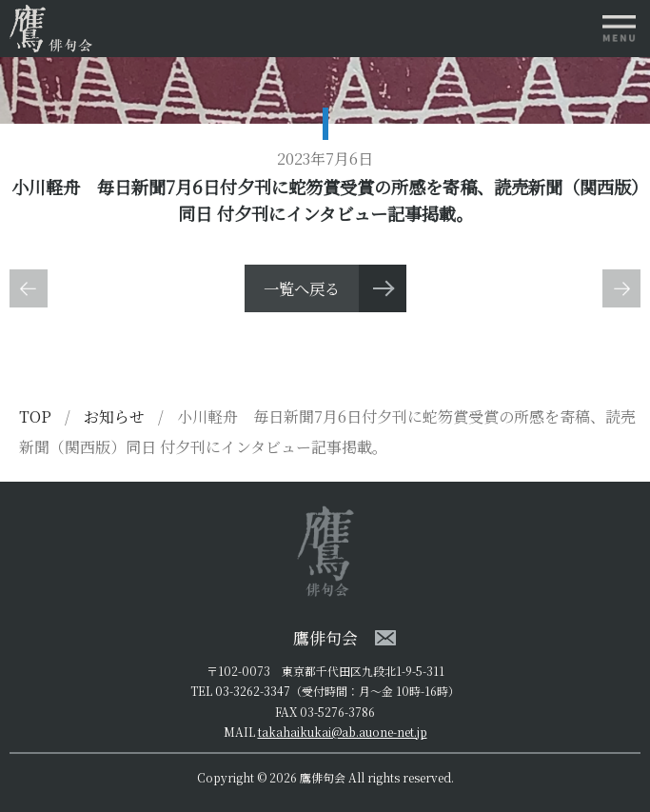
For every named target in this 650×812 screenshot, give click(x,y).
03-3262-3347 (253, 691)
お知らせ (116, 416)
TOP (35, 416)
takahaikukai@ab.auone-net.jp (343, 732)
